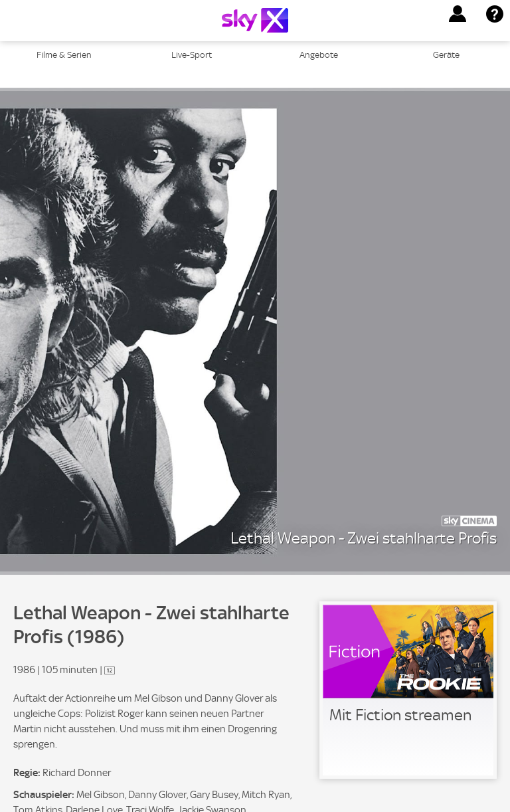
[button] (458, 14)
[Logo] (255, 20)
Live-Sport (192, 55)
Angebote (319, 55)
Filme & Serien (64, 55)
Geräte (446, 55)
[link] (408, 690)
